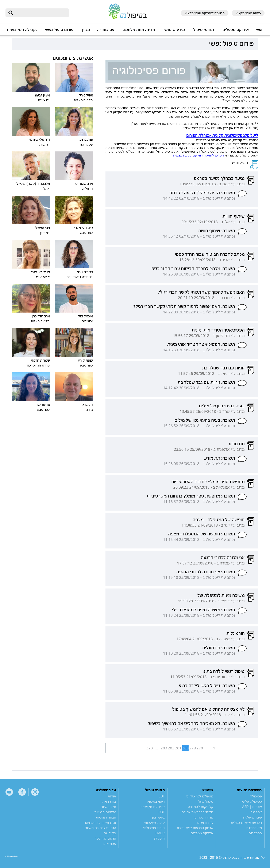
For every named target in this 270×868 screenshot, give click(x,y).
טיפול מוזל (206, 801)
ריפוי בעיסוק (156, 801)
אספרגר (256, 812)
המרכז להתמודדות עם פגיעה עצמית (198, 155)
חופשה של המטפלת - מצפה (219, 520)
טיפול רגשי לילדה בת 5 (224, 671)
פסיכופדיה (106, 30)
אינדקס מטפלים (236, 30)
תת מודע (237, 444)
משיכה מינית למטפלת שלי (221, 595)
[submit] (11, 13)
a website (19, 857)
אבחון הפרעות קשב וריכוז (195, 828)
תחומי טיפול (204, 30)
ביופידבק (158, 817)
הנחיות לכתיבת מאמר (101, 828)
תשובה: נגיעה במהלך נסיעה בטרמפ (202, 193)
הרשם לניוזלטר (106, 838)
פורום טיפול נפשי (59, 30)
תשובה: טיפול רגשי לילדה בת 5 (207, 686)
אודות (112, 796)
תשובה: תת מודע (220, 458)
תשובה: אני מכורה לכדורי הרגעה (206, 572)
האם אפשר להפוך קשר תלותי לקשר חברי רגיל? (201, 292)
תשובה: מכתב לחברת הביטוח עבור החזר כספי (193, 269)
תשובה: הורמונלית (219, 648)
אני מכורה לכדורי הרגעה (223, 558)
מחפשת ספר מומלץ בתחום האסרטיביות (208, 482)
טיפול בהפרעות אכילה (197, 812)
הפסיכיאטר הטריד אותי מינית (218, 330)
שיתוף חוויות (234, 216)
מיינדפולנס (254, 828)
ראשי (260, 30)
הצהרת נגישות (106, 817)
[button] (235, 31)
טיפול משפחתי (154, 823)
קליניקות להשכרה (201, 807)
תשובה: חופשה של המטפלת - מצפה (202, 534)
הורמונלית (236, 633)
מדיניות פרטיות (105, 812)
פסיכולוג (256, 796)
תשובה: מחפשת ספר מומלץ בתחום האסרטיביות (191, 496)
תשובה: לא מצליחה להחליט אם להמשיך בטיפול (191, 724)
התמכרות (255, 833)
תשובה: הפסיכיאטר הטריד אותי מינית (201, 344)
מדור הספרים (204, 817)
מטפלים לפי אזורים (200, 796)
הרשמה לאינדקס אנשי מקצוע (205, 13)
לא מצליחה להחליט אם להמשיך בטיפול (209, 709)
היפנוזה (159, 838)
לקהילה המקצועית (22, 30)
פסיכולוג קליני (252, 801)
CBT (162, 796)
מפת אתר (109, 844)
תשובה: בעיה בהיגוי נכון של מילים (205, 420)
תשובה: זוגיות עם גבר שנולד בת (206, 382)
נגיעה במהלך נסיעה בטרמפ (219, 178)
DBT (162, 812)
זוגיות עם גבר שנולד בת (223, 368)
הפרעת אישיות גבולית (246, 823)
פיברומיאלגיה (253, 817)
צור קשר (110, 833)
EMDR (160, 833)
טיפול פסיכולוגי (154, 828)
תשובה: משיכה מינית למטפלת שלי (203, 610)
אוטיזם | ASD (252, 807)
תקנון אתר (109, 807)
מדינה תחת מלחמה (139, 30)
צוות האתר (108, 801)
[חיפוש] (40, 13)
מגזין (86, 30)
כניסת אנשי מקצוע (248, 13)
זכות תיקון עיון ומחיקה (100, 823)
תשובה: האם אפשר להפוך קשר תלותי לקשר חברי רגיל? (184, 306)
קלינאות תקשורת (153, 807)
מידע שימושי (174, 30)
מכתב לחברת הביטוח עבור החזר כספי (210, 254)
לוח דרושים (205, 823)
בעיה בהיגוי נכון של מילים (222, 406)
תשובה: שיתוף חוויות (217, 231)
